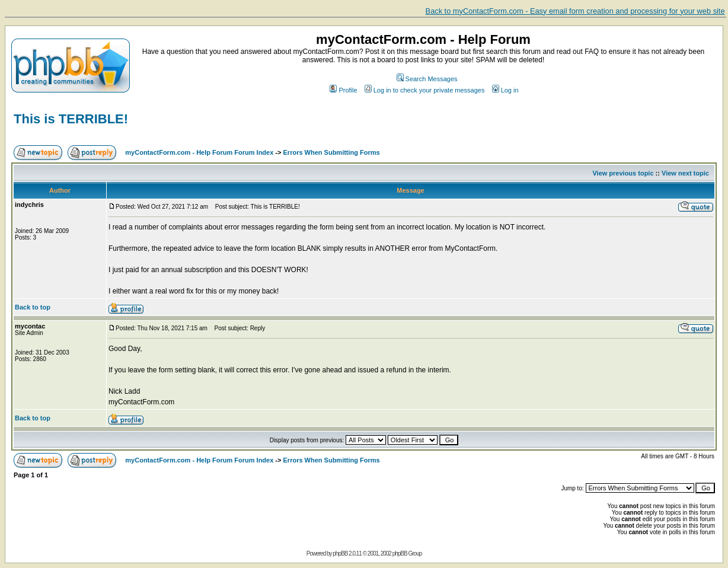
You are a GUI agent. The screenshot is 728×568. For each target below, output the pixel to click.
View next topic (685, 173)
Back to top (33, 307)
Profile (343, 90)
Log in (505, 90)
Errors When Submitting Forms (332, 152)
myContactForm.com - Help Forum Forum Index (199, 152)
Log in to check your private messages (425, 90)
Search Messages (427, 79)
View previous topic (623, 173)
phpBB (340, 553)
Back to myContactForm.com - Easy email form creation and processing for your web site (575, 11)
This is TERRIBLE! (71, 119)
